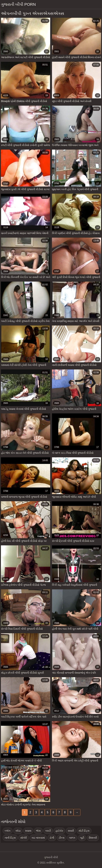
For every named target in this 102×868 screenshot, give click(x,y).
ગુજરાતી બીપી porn (18, 4)
